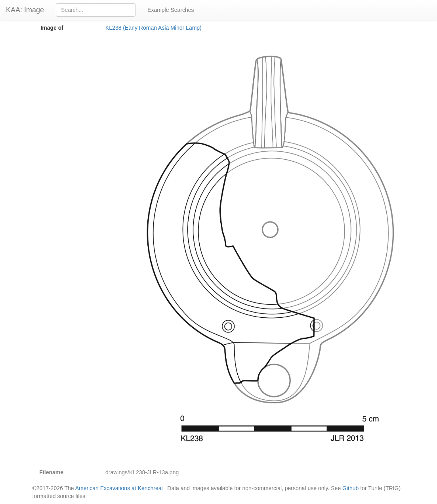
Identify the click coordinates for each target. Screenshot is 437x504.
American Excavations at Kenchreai (119, 488)
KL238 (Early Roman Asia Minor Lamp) (154, 28)
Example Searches (171, 10)
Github (350, 488)
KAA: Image (25, 10)
